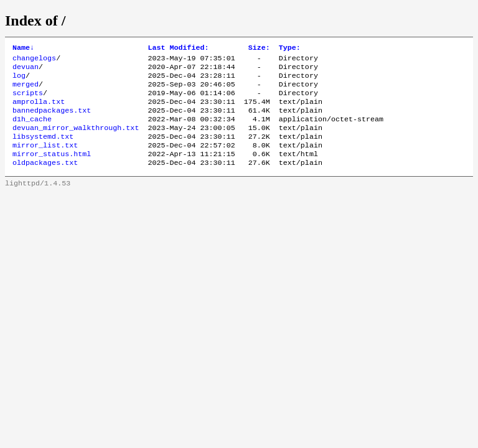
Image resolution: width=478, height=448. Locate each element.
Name (23, 49)
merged (26, 90)
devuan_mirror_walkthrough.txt (76, 140)
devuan (26, 70)
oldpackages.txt (45, 180)
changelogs (34, 60)
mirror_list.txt (45, 160)
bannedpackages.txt (52, 120)
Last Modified (178, 49)
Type (290, 49)
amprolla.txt (39, 110)
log (19, 80)
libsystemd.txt (43, 150)
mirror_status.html (52, 170)
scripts (28, 100)
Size (259, 49)
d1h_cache (32, 130)
